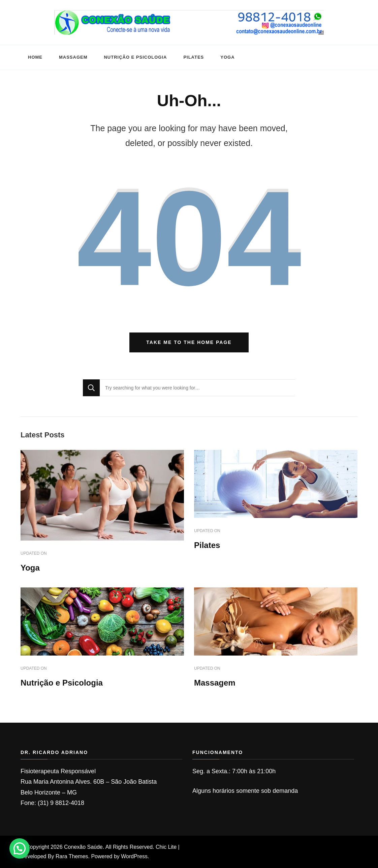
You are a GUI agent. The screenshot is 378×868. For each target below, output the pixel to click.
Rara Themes (72, 856)
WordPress (134, 856)
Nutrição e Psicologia (135, 57)
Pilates (194, 57)
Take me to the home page (189, 342)
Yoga (227, 57)
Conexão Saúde (83, 847)
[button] (20, 848)
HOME (35, 57)
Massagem (73, 57)
